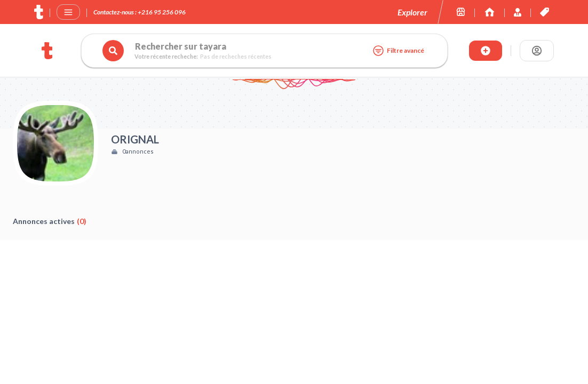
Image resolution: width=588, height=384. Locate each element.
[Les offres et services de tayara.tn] (545, 12)
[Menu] (68, 12)
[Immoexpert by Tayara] (490, 12)
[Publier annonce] (486, 51)
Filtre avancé (398, 51)
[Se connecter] (537, 51)
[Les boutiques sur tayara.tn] (461, 12)
